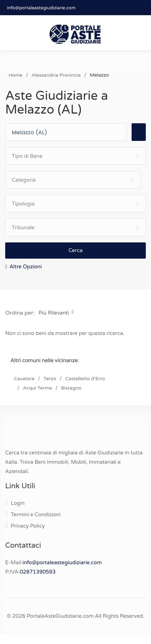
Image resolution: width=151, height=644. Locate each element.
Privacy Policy (28, 526)
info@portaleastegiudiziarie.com (41, 8)
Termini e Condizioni (36, 515)
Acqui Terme (37, 388)
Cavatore (24, 379)
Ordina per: (20, 313)
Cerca (76, 250)
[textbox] (69, 133)
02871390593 (38, 572)
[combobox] (69, 132)
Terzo (50, 379)
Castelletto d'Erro (85, 379)
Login (18, 503)
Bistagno (71, 388)
